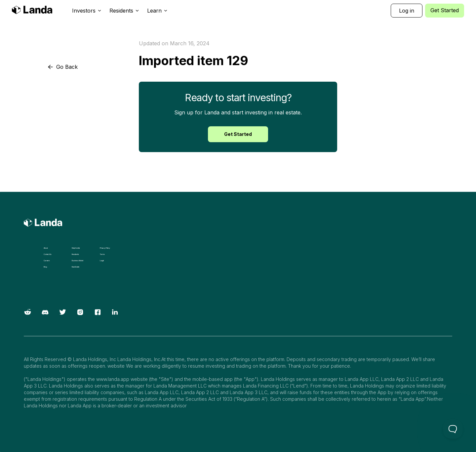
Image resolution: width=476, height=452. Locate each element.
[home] (32, 11)
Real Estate (76, 267)
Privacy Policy (105, 248)
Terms (102, 254)
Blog (45, 267)
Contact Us (47, 254)
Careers (47, 261)
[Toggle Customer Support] (453, 429)
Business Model (78, 261)
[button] (87, 11)
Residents (75, 254)
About (46, 248)
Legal (102, 261)
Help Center (76, 248)
